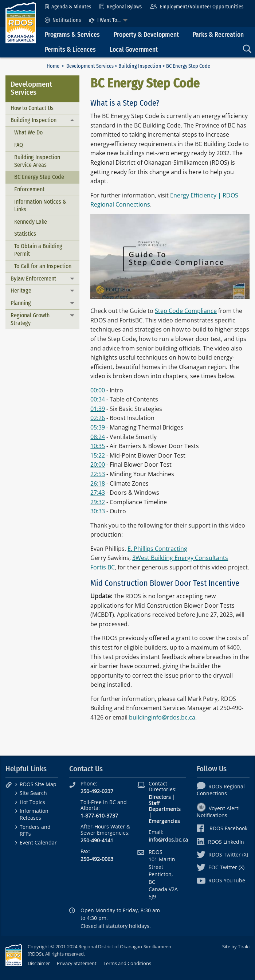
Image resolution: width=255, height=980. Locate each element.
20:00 (98, 464)
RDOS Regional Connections (221, 790)
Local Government (134, 50)
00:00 (98, 390)
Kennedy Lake (31, 222)
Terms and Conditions (127, 963)
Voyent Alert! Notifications (218, 812)
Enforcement (29, 189)
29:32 (98, 502)
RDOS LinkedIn (220, 842)
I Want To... (105, 20)
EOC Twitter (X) (221, 867)
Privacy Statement (77, 963)
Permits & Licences (70, 50)
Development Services (90, 66)
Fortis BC (103, 567)
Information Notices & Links (40, 205)
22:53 (98, 474)
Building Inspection (140, 66)
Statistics (25, 234)
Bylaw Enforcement (33, 279)
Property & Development (146, 35)
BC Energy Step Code (39, 177)
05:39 (98, 427)
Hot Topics (32, 802)
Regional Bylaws (121, 7)
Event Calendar (38, 842)
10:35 (98, 446)
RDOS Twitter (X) (222, 854)
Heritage (21, 291)
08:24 (98, 437)
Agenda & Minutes (68, 7)
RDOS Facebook (222, 828)
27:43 (98, 493)
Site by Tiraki (236, 946)
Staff (154, 803)
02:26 (98, 418)
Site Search (33, 793)
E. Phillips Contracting (157, 549)
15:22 (98, 455)
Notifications (63, 20)
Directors (160, 797)
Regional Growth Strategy (30, 319)
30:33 (98, 511)
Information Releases (34, 814)
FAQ (19, 145)
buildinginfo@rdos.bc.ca (162, 717)
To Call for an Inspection (43, 266)
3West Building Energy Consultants (180, 558)
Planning (21, 303)
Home (53, 66)
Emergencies (164, 821)
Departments (165, 809)
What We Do (28, 132)
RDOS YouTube (221, 880)
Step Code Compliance (186, 311)
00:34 (98, 399)
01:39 (98, 409)
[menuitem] (68, 7)
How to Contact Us (32, 108)
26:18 (98, 483)
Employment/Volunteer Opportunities (197, 7)
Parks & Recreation (218, 35)
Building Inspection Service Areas (37, 161)
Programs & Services (72, 35)
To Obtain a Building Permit (38, 250)
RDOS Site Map (38, 784)
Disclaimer (39, 963)
